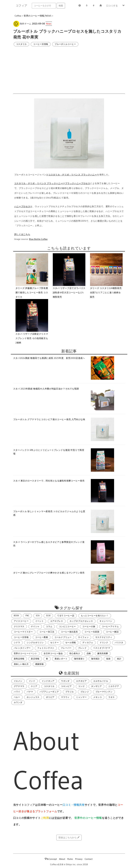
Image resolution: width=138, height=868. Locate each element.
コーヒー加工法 (47, 632)
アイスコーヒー (21, 621)
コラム (49, 626)
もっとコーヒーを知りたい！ (95, 616)
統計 (119, 659)
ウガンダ (65, 681)
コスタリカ (21, 44)
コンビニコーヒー (68, 626)
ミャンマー (81, 697)
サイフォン (83, 637)
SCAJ (48, 616)
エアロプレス (57, 621)
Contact (89, 859)
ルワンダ (18, 702)
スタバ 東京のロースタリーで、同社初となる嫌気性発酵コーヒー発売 (49, 481)
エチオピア (81, 681)
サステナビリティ (104, 637)
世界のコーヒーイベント (26, 653)
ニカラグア (114, 686)
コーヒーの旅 (89, 626)
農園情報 (40, 664)
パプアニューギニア (49, 692)
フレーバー (66, 648)
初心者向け (75, 653)
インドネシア (48, 681)
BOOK (16, 616)
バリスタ (119, 643)
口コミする (112, 6)
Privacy (79, 859)
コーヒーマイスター (23, 632)
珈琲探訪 (95, 659)
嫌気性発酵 (103, 653)
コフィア (21, 6)
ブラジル (70, 692)
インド (32, 681)
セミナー (55, 643)
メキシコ (98, 697)
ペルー (17, 697)
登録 (57, 818)
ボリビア (50, 697)
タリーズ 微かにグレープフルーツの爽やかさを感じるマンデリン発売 (49, 573)
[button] (124, 6)
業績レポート (61, 659)
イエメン (18, 681)
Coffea (18, 16)
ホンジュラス (33, 697)
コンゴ (81, 686)
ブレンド (82, 648)
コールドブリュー (63, 637)
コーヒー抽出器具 (69, 632)
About (62, 859)
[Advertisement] (69, 70)
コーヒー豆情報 (41, 44)
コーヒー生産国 (92, 632)
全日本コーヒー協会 (53, 653)
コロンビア (66, 686)
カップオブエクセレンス (81, 621)
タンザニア (96, 686)
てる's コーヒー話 (66, 616)
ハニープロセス (22, 206)
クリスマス (19, 626)
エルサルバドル (101, 681)
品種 (89, 653)
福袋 (108, 659)
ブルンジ (85, 692)
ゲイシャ (35, 626)
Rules (70, 859)
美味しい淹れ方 (21, 664)
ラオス (112, 697)
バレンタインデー (22, 648)
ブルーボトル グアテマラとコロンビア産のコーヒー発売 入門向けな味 (49, 419)
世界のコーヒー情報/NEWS (38, 16)
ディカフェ (88, 643)
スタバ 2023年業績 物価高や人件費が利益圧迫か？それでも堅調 (46, 389)
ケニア (34, 686)
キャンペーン (106, 621)
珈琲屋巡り (79, 659)
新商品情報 (19, 659)
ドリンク (104, 643)
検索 (61, 6)
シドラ (17, 643)
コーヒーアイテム (110, 626)
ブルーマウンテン (104, 692)
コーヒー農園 (42, 637)
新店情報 (35, 659)
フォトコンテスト (46, 648)
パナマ (30, 692)
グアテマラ (19, 686)
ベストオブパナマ (102, 648)
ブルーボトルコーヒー (65, 44)
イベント (40, 621)
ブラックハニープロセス (78, 183)
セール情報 (71, 643)
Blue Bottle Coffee (38, 239)
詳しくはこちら (22, 234)
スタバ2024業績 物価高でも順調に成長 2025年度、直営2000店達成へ (49, 358)
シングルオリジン (35, 643)
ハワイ (17, 692)
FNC (27, 616)
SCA (38, 616)
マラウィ (65, 697)
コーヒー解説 (112, 632)
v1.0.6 (60, 864)
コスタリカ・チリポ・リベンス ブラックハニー (73, 175)
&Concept (51, 859)
